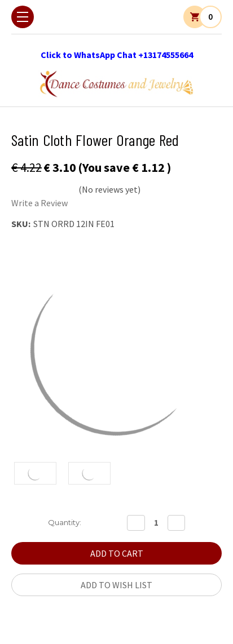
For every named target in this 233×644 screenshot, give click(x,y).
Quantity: (65, 522)
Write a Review (39, 203)
